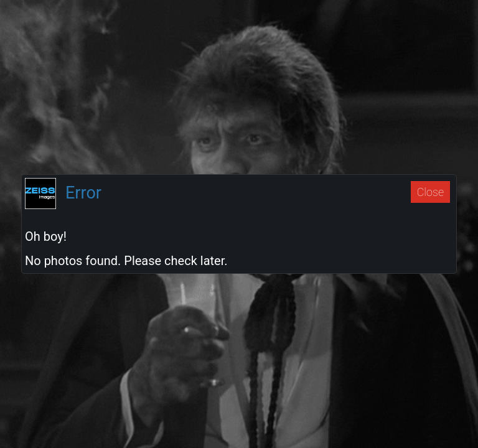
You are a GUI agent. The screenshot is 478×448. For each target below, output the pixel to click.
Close (430, 192)
